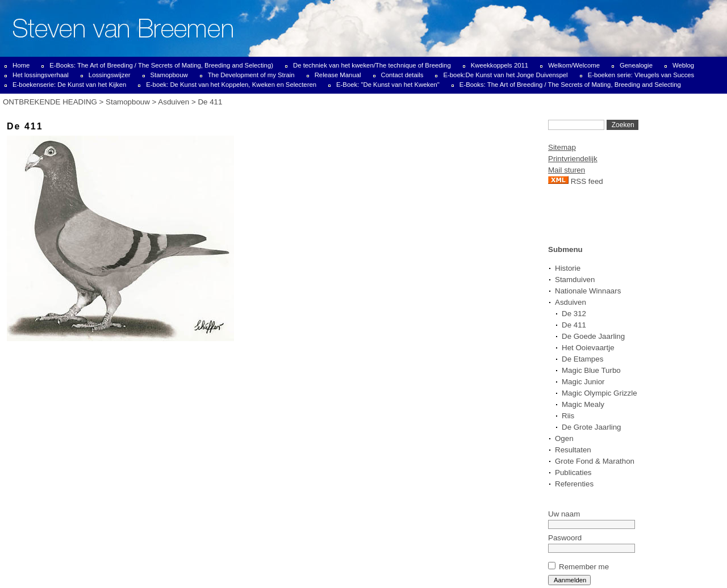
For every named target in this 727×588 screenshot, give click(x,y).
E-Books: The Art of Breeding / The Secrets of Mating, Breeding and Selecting (570, 85)
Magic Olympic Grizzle (599, 393)
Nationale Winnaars (588, 291)
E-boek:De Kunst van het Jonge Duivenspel (505, 75)
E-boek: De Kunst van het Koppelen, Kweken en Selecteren (231, 85)
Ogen (564, 438)
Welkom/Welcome (574, 65)
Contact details (402, 75)
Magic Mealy (583, 404)
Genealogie (636, 65)
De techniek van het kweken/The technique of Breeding (372, 65)
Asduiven (174, 102)
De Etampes (582, 359)
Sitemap (562, 147)
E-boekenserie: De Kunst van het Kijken (69, 85)
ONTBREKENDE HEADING (50, 102)
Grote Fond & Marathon (595, 461)
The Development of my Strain (251, 75)
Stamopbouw (169, 75)
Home (21, 65)
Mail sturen (567, 170)
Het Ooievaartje (588, 348)
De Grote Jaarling (591, 427)
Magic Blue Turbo (591, 370)
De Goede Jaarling (593, 336)
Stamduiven (575, 280)
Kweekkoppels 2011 (500, 65)
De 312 (574, 314)
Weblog (683, 65)
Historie (568, 268)
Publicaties (573, 472)
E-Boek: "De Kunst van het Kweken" (388, 85)
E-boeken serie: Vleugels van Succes (641, 75)
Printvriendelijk (573, 159)
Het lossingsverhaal (41, 75)
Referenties (574, 484)
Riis (568, 416)
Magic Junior (583, 382)
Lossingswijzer (110, 75)
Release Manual (338, 75)
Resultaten (573, 450)
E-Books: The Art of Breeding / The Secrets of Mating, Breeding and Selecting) (161, 65)
